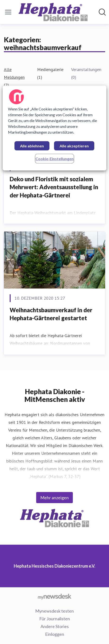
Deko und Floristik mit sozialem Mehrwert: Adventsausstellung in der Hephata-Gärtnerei (54, 187)
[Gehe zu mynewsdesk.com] (54, 596)
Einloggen (55, 634)
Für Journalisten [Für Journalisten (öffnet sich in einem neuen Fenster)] (55, 619)
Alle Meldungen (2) (14, 77)
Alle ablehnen (32, 146)
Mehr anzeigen (54, 498)
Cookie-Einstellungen (54, 159)
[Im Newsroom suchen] (102, 12)
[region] (54, 128)
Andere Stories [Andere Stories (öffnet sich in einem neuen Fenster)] (55, 626)
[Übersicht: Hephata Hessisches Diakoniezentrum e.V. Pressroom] (53, 12)
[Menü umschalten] (8, 12)
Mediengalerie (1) (50, 73)
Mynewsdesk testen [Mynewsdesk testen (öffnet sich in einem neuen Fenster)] (54, 611)
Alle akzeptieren (74, 146)
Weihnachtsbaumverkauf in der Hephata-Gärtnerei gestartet (51, 314)
